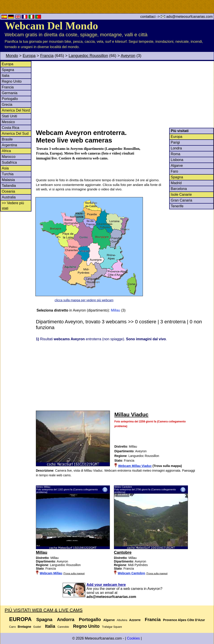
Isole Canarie (181, 195)
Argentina (9, 145)
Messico (8, 122)
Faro (174, 171)
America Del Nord (16, 110)
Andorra (66, 620)
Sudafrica (9, 162)
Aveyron (128, 56)
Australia (9, 197)
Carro (12, 627)
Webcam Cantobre (131, 573)
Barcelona (179, 189)
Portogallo (10, 99)
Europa (29, 56)
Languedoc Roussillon (88, 56)
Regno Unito (12, 81)
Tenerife (177, 206)
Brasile (7, 139)
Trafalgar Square (112, 627)
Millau (115, 310)
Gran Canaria (181, 200)
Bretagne (24, 627)
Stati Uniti (9, 116)
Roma (176, 154)
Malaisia (8, 180)
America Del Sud (15, 133)
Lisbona (177, 160)
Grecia (7, 105)
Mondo (12, 56)
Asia (5, 168)
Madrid (176, 183)
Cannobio (63, 627)
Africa (6, 151)
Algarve (177, 166)
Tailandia (9, 186)
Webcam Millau (51, 573)
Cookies (133, 638)
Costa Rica (10, 128)
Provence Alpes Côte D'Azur (184, 620)
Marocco (9, 157)
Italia (6, 76)
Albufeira (122, 620)
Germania (10, 93)
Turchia (8, 174)
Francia (47, 56)
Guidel (37, 627)
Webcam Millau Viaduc (135, 466)
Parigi (175, 142)
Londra (176, 148)
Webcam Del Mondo (51, 26)
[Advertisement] (125, 94)
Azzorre (135, 620)
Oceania (8, 191)
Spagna (8, 70)
